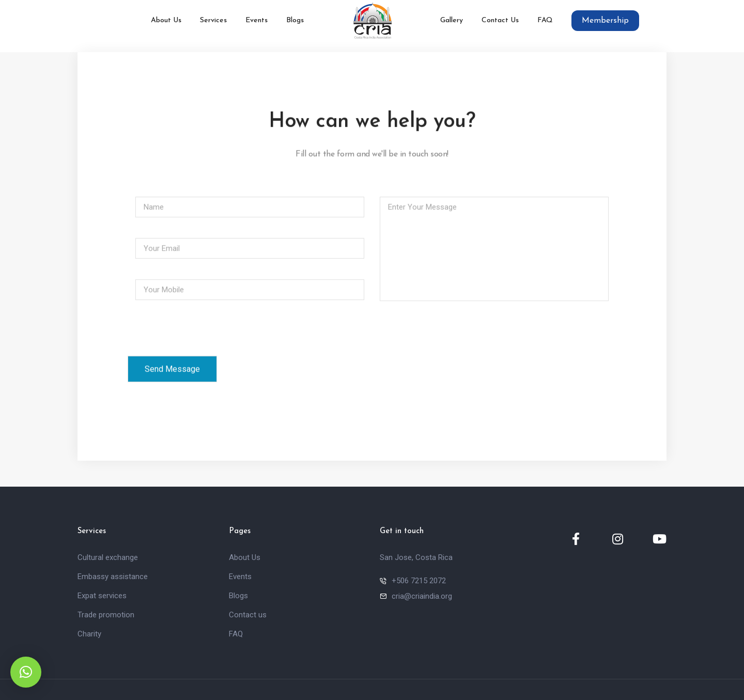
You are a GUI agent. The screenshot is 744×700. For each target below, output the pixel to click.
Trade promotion (106, 615)
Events (257, 20)
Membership (605, 21)
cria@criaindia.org (422, 596)
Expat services (102, 596)
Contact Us (500, 20)
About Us (166, 20)
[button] (26, 672)
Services (213, 20)
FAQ (545, 20)
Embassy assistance (113, 577)
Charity (89, 634)
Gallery (452, 20)
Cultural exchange (108, 557)
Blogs (295, 20)
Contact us (248, 615)
